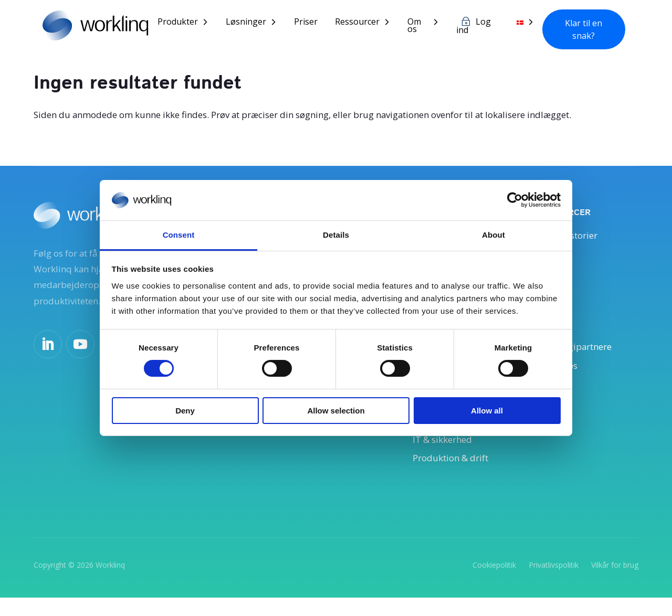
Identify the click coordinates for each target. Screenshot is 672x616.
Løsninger (253, 23)
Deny (185, 411)
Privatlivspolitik (554, 583)
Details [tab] (336, 235)
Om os (422, 27)
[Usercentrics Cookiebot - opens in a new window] (515, 200)
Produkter (185, 23)
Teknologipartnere (577, 356)
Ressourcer (365, 23)
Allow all (487, 411)
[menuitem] (528, 31)
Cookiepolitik (494, 583)
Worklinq (110, 583)
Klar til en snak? (585, 30)
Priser (313, 23)
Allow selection (336, 411)
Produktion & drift (454, 475)
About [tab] (493, 235)
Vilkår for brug (615, 583)
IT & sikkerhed (445, 455)
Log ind (479, 27)
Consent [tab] (179, 235)
